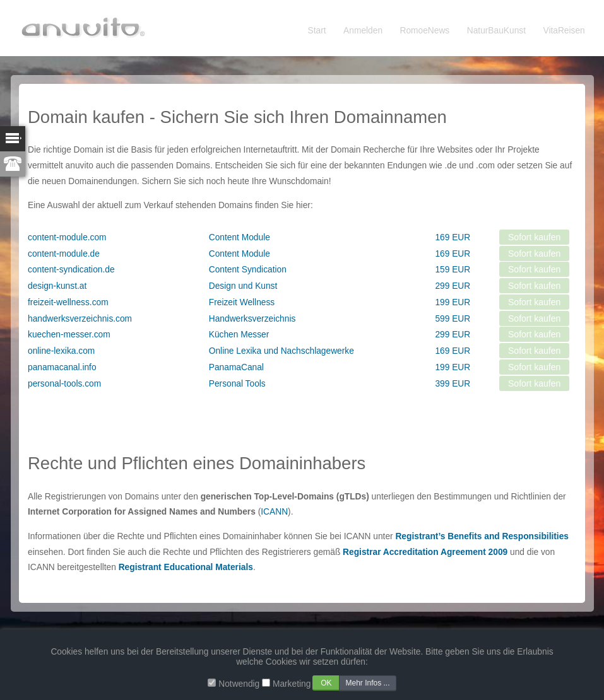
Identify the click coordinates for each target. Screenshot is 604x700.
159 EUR (453, 270)
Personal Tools (237, 384)
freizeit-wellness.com (68, 302)
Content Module (240, 237)
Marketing (292, 684)
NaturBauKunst (496, 31)
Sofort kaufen (534, 237)
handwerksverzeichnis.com (80, 319)
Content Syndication (248, 270)
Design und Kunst (243, 286)
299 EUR (453, 286)
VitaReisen (564, 31)
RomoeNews (425, 31)
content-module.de (64, 254)
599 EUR (453, 319)
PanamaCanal (236, 367)
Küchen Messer (239, 335)
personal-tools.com (64, 384)
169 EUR (453, 237)
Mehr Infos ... (367, 683)
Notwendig (239, 684)
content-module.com (67, 237)
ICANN (274, 512)
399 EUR (453, 384)
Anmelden (363, 31)
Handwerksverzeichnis (252, 319)
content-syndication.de (71, 270)
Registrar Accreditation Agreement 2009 (425, 552)
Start (317, 31)
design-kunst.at (57, 286)
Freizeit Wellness (242, 302)
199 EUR (453, 302)
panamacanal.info (62, 367)
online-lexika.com (61, 351)
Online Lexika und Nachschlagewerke (281, 351)
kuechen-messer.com (69, 335)
